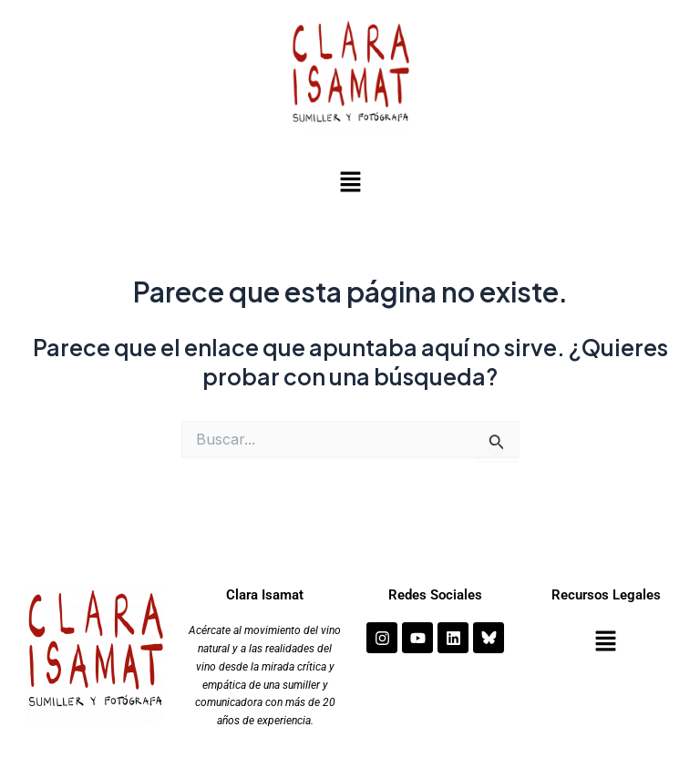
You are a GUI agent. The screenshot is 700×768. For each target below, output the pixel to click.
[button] (350, 184)
